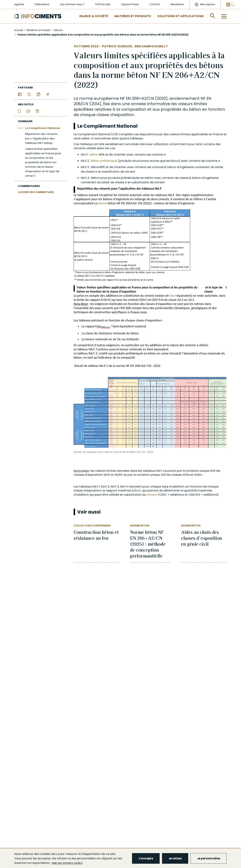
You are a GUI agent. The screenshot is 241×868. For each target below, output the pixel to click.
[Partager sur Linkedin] (39, 94)
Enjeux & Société (94, 16)
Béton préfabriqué (104, 161)
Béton (94, 155)
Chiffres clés (103, 4)
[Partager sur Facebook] (20, 94)
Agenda (19, 4)
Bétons (58, 30)
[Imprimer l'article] (28, 111)
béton (195, 109)
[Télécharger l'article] (38, 111)
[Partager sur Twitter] (29, 94)
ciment (152, 495)
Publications (42, 4)
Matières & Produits (39, 30)
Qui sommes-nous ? (72, 4)
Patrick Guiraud (118, 46)
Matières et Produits (133, 16)
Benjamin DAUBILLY (151, 46)
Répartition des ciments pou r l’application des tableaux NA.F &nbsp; (41, 138)
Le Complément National (43, 128)
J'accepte (146, 858)
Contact (155, 4)
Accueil (19, 30)
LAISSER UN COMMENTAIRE (36, 192)
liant (173, 296)
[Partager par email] (48, 94)
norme (103, 203)
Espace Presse (130, 4)
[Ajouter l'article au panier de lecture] (19, 111)
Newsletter (177, 4)
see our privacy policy (67, 863)
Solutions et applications (180, 16)
